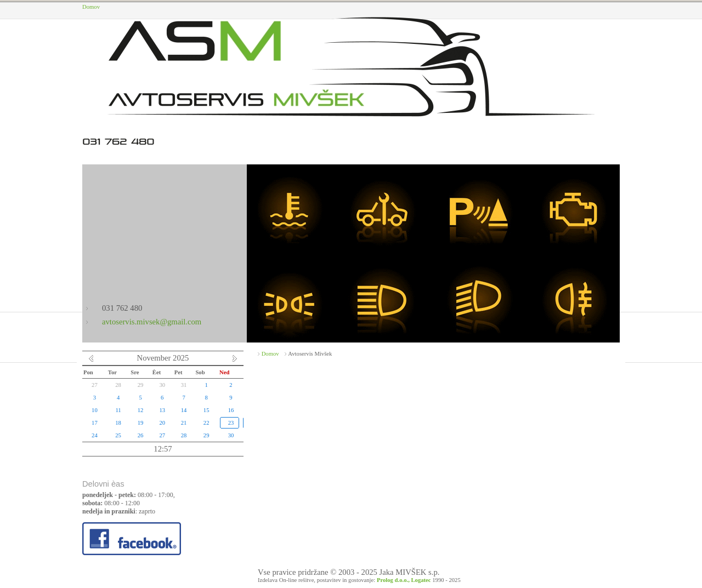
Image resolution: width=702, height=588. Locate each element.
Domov (91, 7)
